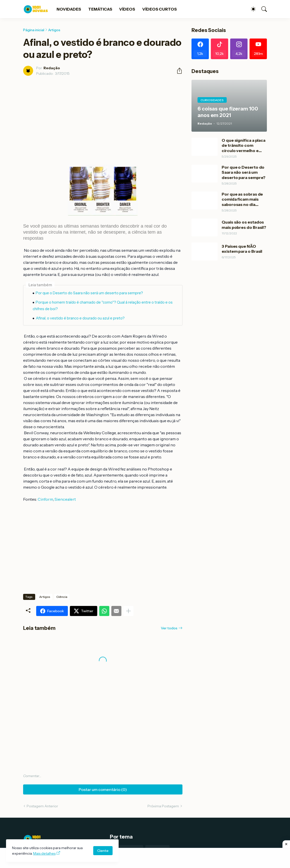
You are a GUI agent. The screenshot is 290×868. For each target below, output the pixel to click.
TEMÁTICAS (100, 9)
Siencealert (66, 499)
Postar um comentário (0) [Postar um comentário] (103, 789)
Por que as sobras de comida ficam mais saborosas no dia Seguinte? (242, 199)
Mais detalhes (44, 853)
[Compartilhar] (177, 71)
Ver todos (169, 628)
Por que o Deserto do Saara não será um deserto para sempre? (89, 293)
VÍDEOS (127, 9)
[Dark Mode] (251, 9)
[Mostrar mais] (128, 611)
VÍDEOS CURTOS (160, 9)
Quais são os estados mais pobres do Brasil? (244, 225)
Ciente (103, 851)
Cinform (45, 499)
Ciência (62, 597)
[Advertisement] (145, 858)
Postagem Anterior (42, 806)
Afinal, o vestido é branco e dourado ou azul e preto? (80, 318)
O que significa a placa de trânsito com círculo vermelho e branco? (244, 145)
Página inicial (34, 30)
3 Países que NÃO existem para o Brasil (242, 249)
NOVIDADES (69, 9)
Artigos (54, 30)
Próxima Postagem (163, 806)
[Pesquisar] (262, 9)
